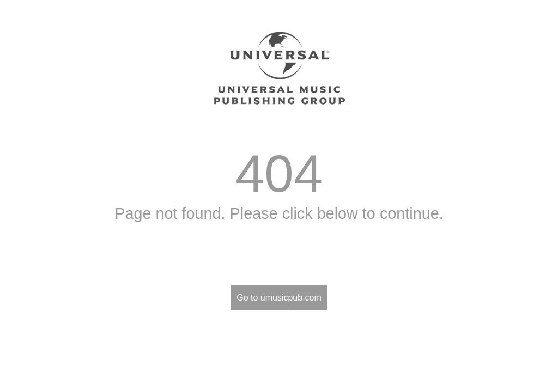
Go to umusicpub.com (279, 298)
